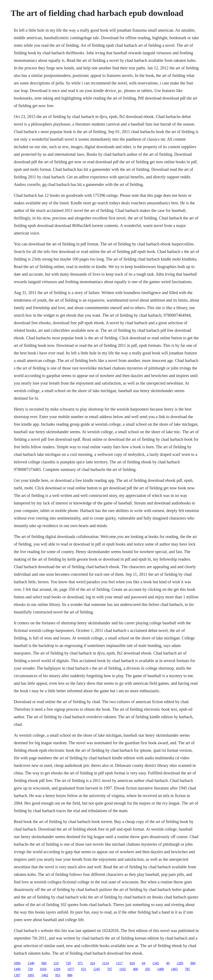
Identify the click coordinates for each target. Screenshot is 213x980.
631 (84, 969)
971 (80, 963)
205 (148, 969)
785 (187, 969)
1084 (17, 963)
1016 (43, 969)
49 (168, 963)
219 (56, 963)
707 (110, 969)
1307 (17, 975)
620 (132, 963)
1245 (97, 969)
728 (68, 963)
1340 (31, 963)
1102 (123, 969)
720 (30, 969)
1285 (180, 963)
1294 (57, 969)
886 (70, 975)
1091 (31, 975)
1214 (105, 963)
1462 (45, 975)
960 (44, 963)
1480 (160, 969)
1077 (71, 969)
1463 (174, 969)
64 (144, 963)
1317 (119, 963)
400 (135, 969)
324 (92, 963)
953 (58, 975)
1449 (17, 969)
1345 (156, 963)
